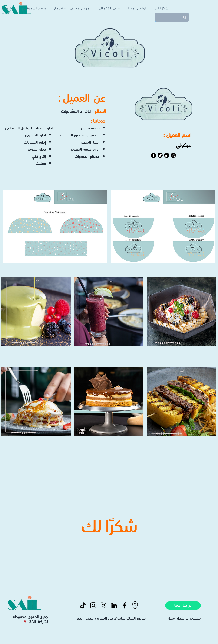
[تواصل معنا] (183, 606)
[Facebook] (153, 155)
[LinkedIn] (167, 155)
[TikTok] (83, 605)
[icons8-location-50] (135, 605)
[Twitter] (160, 155)
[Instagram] (173, 155)
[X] (104, 605)
